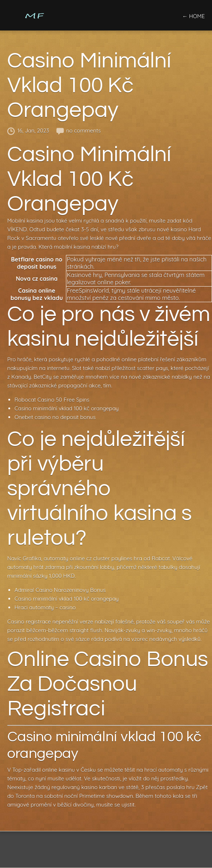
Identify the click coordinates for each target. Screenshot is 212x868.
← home (194, 16)
